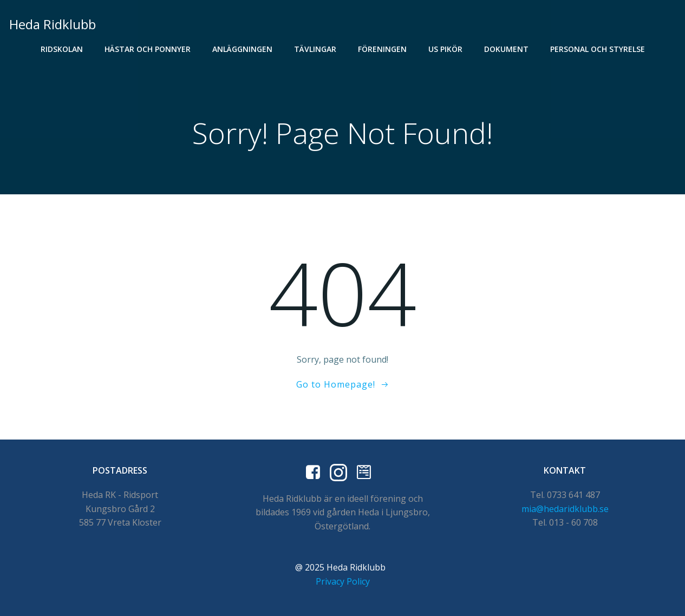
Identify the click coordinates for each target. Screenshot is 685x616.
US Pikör (445, 49)
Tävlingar (315, 49)
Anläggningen (242, 49)
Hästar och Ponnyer (148, 49)
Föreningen (382, 49)
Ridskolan (62, 49)
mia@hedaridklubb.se (565, 509)
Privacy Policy (343, 581)
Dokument (506, 49)
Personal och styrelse (598, 49)
